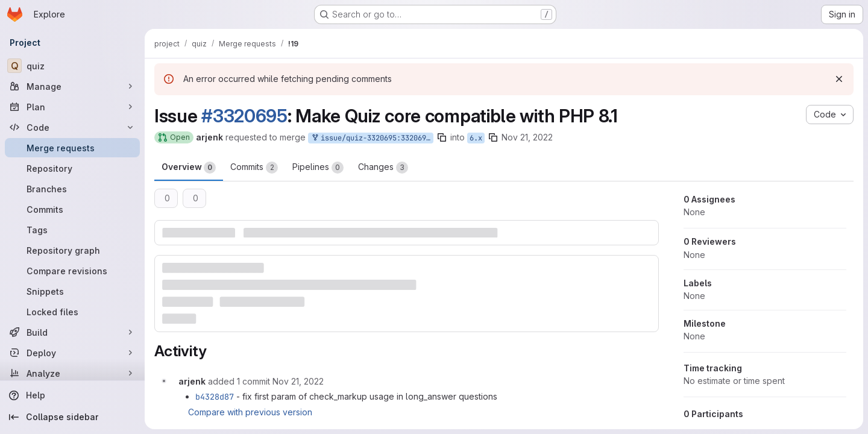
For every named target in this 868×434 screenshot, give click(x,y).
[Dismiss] (839, 79)
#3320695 (244, 116)
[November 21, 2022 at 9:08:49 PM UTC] (298, 381)
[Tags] (72, 230)
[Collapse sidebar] (72, 417)
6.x (476, 138)
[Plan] (72, 107)
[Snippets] (72, 291)
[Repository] (72, 168)
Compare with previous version (250, 412)
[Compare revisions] (72, 271)
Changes (383, 168)
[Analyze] (72, 373)
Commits (254, 168)
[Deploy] (72, 353)
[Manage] (72, 86)
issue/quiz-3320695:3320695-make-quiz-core (372, 138)
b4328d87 (215, 397)
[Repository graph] (72, 250)
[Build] (72, 332)
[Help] (72, 395)
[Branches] (72, 189)
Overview (189, 168)
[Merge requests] (72, 148)
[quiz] (72, 66)
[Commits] (72, 209)
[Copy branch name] (442, 137)
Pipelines (318, 168)
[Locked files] (72, 312)
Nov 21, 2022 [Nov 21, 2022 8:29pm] (527, 137)
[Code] (72, 127)
